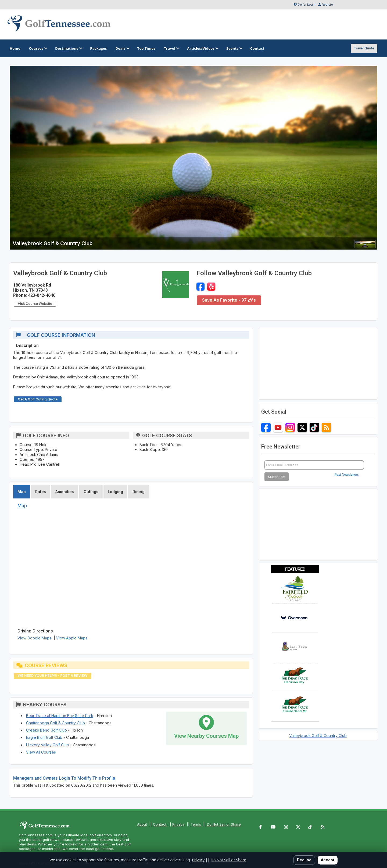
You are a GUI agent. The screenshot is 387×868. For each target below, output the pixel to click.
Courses (38, 48)
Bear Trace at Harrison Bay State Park (60, 716)
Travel (171, 48)
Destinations (68, 48)
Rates (41, 492)
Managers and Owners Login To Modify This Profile (64, 778)
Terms (196, 824)
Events (234, 48)
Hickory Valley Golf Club (48, 745)
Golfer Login (307, 5)
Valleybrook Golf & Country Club (318, 735)
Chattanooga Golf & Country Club (55, 723)
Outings (91, 492)
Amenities (65, 492)
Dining (139, 492)
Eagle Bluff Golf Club (44, 737)
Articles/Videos (202, 48)
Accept (328, 860)
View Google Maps (34, 638)
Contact (160, 824)
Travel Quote (364, 48)
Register (328, 5)
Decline (304, 860)
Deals (122, 48)
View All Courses (41, 752)
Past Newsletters (347, 475)
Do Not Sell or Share (224, 824)
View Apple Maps (72, 638)
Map (22, 492)
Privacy (178, 824)
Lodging (115, 492)
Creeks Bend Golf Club (46, 730)
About (142, 824)
